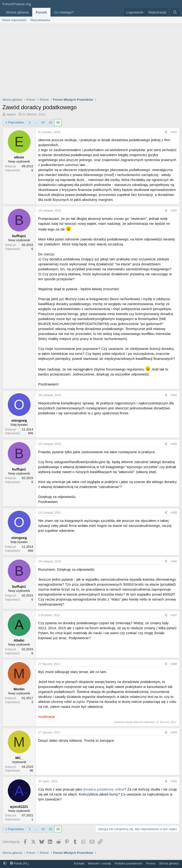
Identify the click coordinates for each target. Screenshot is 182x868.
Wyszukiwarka (40, 20)
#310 (174, 781)
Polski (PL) (19, 863)
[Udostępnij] (166, 132)
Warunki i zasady (100, 863)
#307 (174, 615)
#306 (174, 561)
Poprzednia (16, 122)
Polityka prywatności (129, 863)
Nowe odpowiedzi (14, 20)
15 (50, 122)
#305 (174, 513)
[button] (78, 12)
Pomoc (151, 863)
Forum (41, 12)
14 (43, 122)
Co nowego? (64, 12)
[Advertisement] (91, 59)
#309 (174, 732)
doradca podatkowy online (104, 789)
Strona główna (17, 12)
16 (58, 122)
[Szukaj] (175, 12)
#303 (174, 395)
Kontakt (79, 863)
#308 (174, 664)
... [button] (36, 122)
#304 (174, 444)
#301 (174, 132)
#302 (174, 211)
